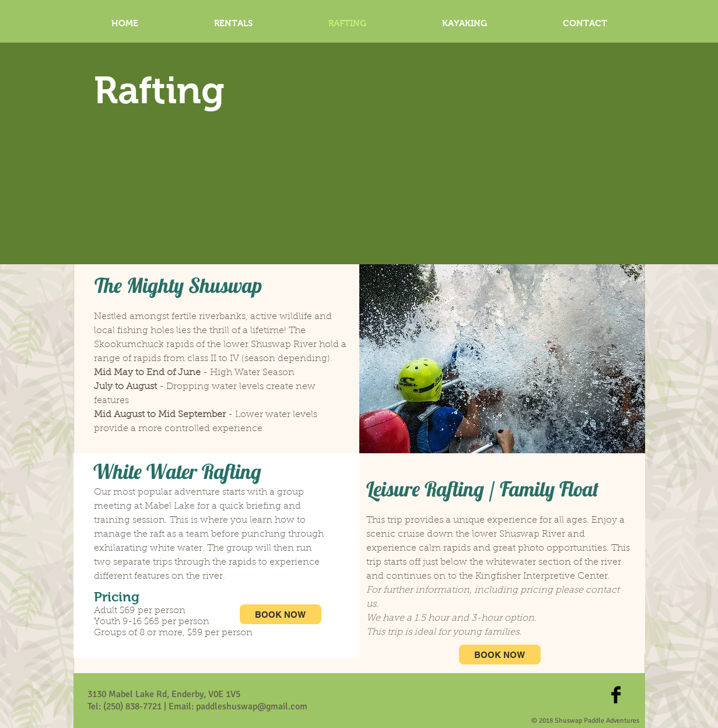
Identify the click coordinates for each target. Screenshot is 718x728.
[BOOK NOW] (281, 614)
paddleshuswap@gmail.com (252, 706)
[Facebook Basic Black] (616, 695)
